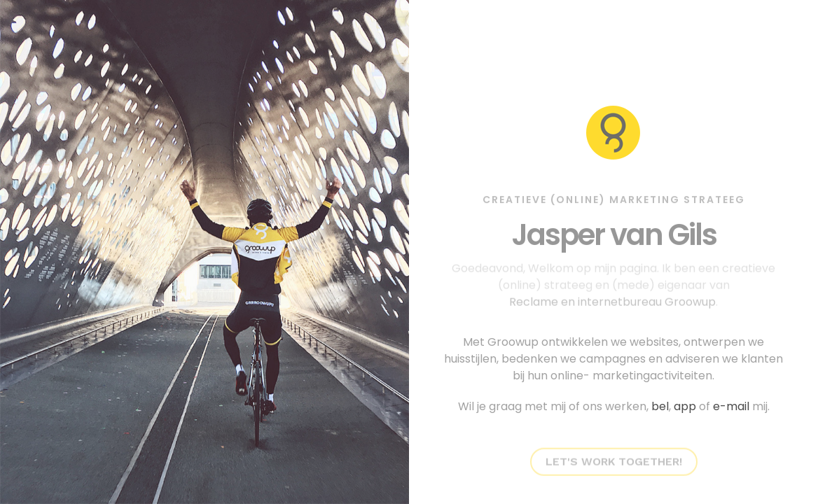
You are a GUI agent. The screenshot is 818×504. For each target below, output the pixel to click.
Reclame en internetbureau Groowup (612, 299)
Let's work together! (614, 458)
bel (660, 406)
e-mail (731, 406)
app (685, 406)
